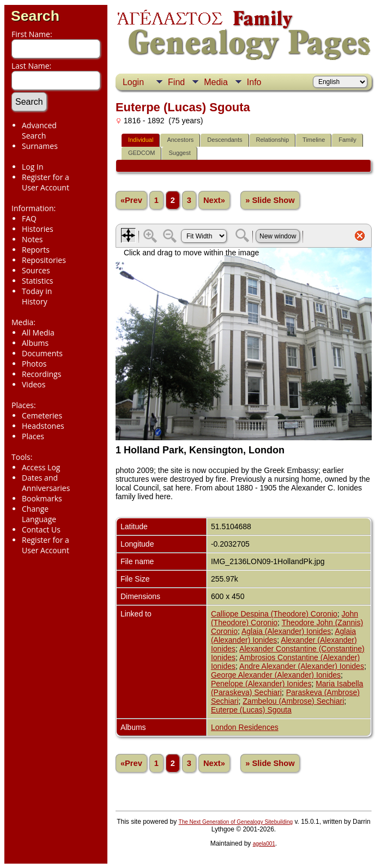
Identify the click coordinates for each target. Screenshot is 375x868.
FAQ (29, 219)
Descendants (225, 140)
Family (347, 140)
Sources (36, 270)
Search (35, 16)
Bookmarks (42, 498)
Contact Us (41, 529)
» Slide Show (270, 200)
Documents (42, 353)
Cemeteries (42, 415)
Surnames (40, 146)
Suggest (179, 153)
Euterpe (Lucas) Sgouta (251, 710)
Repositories (44, 260)
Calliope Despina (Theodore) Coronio (274, 614)
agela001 (264, 844)
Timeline (314, 140)
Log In (32, 167)
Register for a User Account (46, 182)
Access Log (41, 467)
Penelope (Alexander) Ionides (261, 684)
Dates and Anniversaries (46, 483)
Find (176, 82)
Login (133, 82)
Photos (34, 364)
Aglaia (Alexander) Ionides (286, 631)
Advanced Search (39, 130)
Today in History (37, 296)
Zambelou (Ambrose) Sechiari (293, 701)
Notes (32, 239)
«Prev (131, 200)
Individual (141, 140)
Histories (38, 229)
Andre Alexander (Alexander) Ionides (302, 666)
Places (33, 436)
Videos (34, 384)
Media (216, 82)
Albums (35, 343)
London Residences (245, 727)
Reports (36, 250)
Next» (214, 200)
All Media (38, 333)
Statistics (38, 281)
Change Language (39, 514)
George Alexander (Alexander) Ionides (276, 675)
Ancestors (180, 140)
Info (254, 82)
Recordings (41, 374)
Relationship (273, 140)
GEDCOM (142, 153)
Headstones (43, 426)
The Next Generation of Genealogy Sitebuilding (236, 822)
